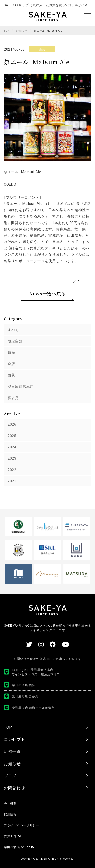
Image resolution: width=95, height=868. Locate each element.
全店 (11, 364)
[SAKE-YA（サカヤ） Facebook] (53, 644)
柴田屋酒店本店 (21, 386)
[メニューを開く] (87, 16)
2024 (12, 447)
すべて (13, 330)
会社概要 (10, 803)
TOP (8, 727)
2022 (12, 470)
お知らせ (12, 763)
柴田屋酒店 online (19, 847)
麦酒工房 (12, 836)
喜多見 (13, 398)
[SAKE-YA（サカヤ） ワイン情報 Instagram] (41, 644)
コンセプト (14, 739)
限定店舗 (15, 341)
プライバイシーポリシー (22, 825)
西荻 (11, 375)
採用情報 (10, 814)
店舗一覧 (12, 751)
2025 (12, 436)
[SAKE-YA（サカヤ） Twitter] (29, 644)
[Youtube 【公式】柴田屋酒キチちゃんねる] (66, 644)
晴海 (11, 352)
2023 (12, 458)
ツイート (80, 281)
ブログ (10, 775)
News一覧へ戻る (48, 293)
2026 (12, 424)
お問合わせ (14, 788)
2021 (12, 481)
